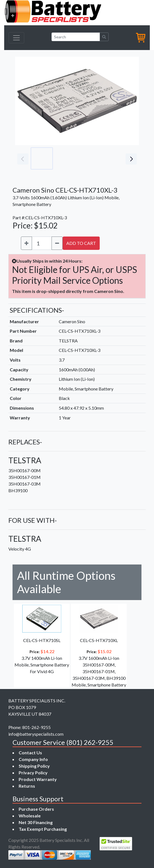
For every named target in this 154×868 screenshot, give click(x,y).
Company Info (33, 759)
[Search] (76, 37)
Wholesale (30, 816)
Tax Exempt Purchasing (43, 829)
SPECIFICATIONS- (37, 310)
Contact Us (30, 753)
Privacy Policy (33, 773)
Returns (27, 786)
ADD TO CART (81, 243)
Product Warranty (38, 779)
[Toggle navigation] (16, 38)
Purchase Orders (36, 809)
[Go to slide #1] (42, 158)
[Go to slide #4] (115, 158)
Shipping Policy (34, 766)
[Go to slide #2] (66, 158)
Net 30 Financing (36, 822)
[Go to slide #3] (91, 158)
